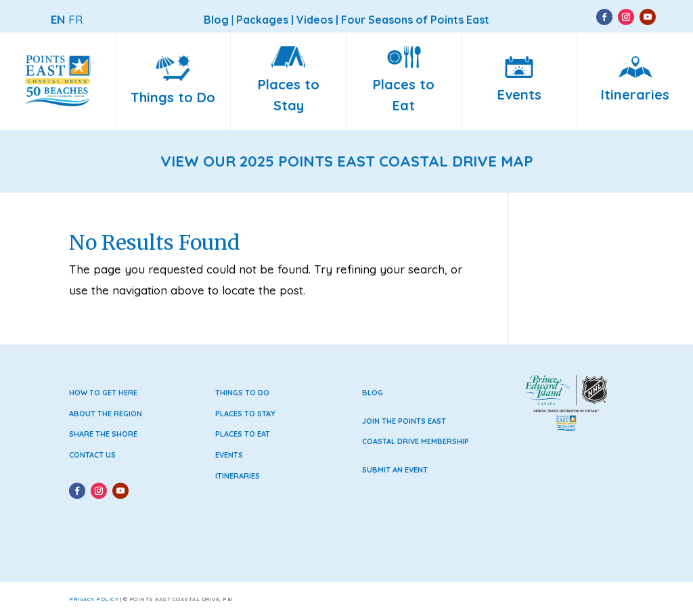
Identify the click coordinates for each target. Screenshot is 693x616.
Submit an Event (395, 470)
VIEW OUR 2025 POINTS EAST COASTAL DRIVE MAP (347, 161)
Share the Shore (103, 434)
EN (58, 19)
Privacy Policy (94, 599)
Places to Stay (245, 414)
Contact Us (92, 455)
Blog (373, 393)
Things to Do (242, 393)
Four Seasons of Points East (415, 20)
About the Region (106, 414)
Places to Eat (243, 434)
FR (75, 19)
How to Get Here (103, 393)
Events (229, 455)
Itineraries (238, 476)
